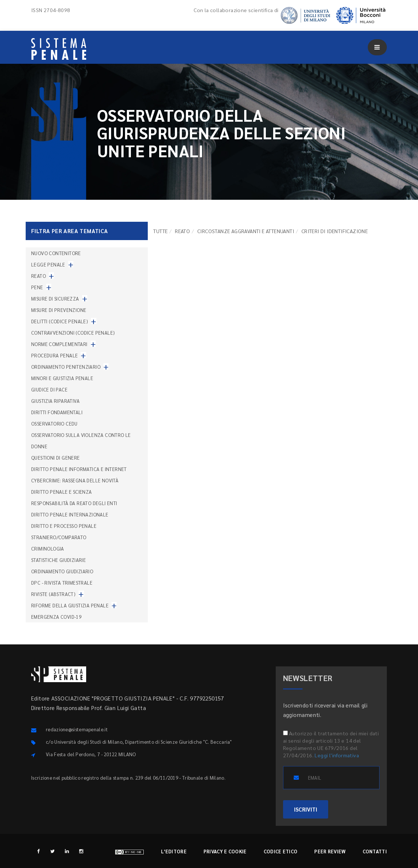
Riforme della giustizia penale (70, 605)
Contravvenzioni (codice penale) (73, 333)
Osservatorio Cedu (54, 424)
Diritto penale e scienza (62, 492)
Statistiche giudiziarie (58, 560)
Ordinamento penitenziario (66, 367)
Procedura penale (54, 355)
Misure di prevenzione (59, 310)
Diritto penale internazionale (70, 514)
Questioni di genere (56, 458)
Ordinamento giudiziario (62, 571)
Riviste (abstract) (53, 594)
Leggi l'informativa (337, 755)
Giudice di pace (49, 389)
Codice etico (281, 851)
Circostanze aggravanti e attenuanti (246, 231)
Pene (37, 287)
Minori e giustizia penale (62, 378)
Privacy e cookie (225, 851)
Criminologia (48, 549)
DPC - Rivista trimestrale (62, 583)
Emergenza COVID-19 (56, 617)
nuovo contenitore (56, 253)
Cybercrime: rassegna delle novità (75, 480)
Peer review (330, 851)
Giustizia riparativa (55, 401)
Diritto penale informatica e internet (79, 469)
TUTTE (160, 231)
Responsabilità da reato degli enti (74, 503)
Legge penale (48, 264)
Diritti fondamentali (57, 412)
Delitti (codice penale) (60, 321)
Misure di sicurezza (55, 299)
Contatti (375, 851)
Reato (182, 231)
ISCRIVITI (306, 809)
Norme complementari (59, 344)
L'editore (174, 851)
